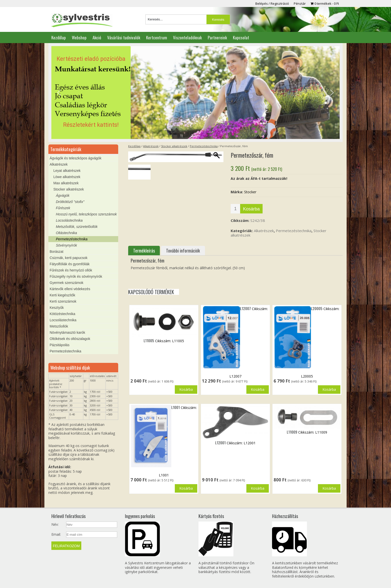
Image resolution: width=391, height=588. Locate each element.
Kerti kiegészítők (62, 295)
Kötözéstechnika (62, 314)
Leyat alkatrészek (67, 171)
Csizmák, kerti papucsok (69, 258)
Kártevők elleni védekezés (70, 289)
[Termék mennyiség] (235, 209)
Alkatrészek (151, 146)
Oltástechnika (66, 233)
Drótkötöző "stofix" (70, 202)
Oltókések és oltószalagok (70, 339)
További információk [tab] (183, 251)
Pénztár (300, 3)
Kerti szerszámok (63, 301)
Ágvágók (63, 196)
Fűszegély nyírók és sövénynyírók (76, 276)
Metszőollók (59, 326)
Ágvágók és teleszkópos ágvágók (76, 158)
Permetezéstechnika (204, 146)
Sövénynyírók (66, 245)
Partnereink (217, 37)
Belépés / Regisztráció (272, 3)
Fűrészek (63, 208)
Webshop (79, 37)
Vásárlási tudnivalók (124, 37)
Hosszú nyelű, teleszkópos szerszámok (86, 214)
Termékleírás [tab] (144, 251)
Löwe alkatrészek (67, 177)
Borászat (56, 252)
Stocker (250, 192)
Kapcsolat (241, 37)
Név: (55, 524)
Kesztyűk (57, 308)
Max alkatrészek (66, 183)
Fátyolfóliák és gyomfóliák (70, 264)
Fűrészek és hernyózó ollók (71, 270)
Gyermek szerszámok (66, 283)
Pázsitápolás (59, 345)
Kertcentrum (157, 37)
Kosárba (251, 209)
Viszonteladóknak (187, 37)
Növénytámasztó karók (67, 332)
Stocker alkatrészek (174, 146)
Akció (97, 37)
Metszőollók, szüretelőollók (77, 227)
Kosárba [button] (186, 389)
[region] (195, 93)
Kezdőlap (59, 37)
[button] (195, 93)
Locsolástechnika (69, 220)
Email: (56, 534)
